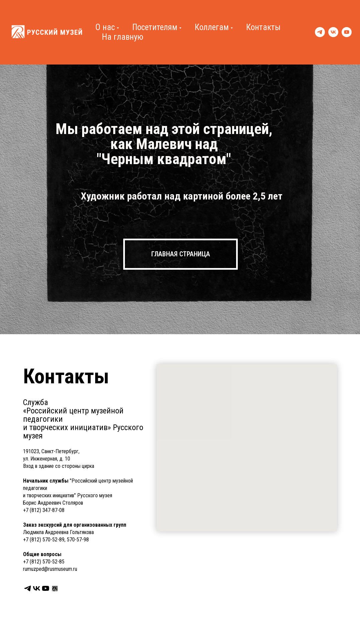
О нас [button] (105, 27)
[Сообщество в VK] (37, 588)
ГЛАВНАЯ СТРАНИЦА (181, 254)
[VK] (333, 32)
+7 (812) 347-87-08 (44, 510)
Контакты (263, 27)
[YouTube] (347, 32)
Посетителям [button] (155, 27)
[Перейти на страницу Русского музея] (55, 588)
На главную (123, 37)
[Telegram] (320, 32)
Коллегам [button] (212, 27)
